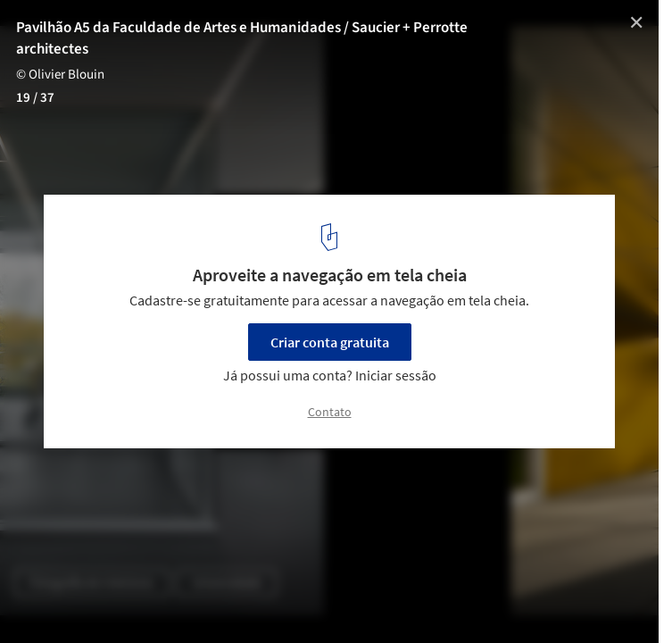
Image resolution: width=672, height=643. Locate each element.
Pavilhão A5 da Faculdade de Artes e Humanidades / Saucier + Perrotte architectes (242, 38)
